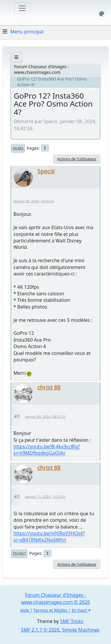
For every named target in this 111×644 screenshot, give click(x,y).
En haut (19, 553)
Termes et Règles (50, 610)
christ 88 (49, 387)
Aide (25, 610)
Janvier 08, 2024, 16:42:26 (34, 201)
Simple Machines (81, 630)
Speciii (46, 171)
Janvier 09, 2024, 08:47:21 (45, 416)
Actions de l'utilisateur (77, 159)
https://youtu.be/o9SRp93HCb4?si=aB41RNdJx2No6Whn (49, 537)
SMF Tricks (72, 621)
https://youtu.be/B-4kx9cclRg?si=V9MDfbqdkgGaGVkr (47, 450)
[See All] (16, 57)
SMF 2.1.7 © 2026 (40, 630)
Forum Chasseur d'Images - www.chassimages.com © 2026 (55, 599)
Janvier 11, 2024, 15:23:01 (45, 497)
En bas (18, 148)
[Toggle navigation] (22, 8)
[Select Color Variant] (102, 14)
